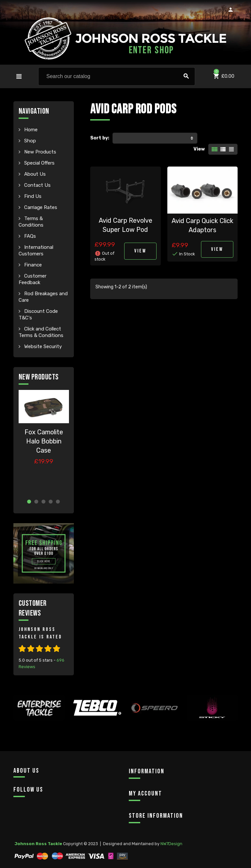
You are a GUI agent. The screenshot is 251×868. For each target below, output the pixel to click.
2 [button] (36, 502)
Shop (29, 141)
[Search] (117, 76)
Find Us (32, 196)
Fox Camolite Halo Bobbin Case (44, 441)
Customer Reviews (33, 608)
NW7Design (171, 844)
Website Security (42, 346)
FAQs (29, 236)
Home (30, 130)
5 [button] (58, 502)
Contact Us (37, 185)
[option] (44, 442)
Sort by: (100, 138)
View (199, 149)
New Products (40, 152)
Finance (32, 265)
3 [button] (43, 502)
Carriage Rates (40, 207)
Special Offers (39, 163)
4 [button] (51, 502)
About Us (34, 174)
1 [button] (29, 502)
